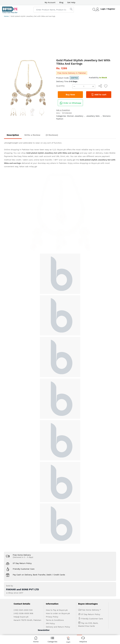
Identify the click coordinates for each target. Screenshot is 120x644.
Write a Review (32, 135)
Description (13, 135)
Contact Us (59, 582)
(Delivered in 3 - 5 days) (23, 477)
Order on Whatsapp (70, 103)
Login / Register (108, 9)
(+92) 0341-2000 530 (23, 529)
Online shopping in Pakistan (17, 150)
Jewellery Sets (93, 116)
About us (25, 582)
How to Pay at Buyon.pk (57, 529)
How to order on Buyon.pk (58, 533)
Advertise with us (37, 582)
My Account (50, 2)
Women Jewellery (75, 116)
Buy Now (70, 95)
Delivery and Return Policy (58, 546)
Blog (61, 2)
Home (6, 16)
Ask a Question (63, 110)
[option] (28, 83)
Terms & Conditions (55, 539)
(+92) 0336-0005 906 (23, 533)
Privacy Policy (52, 536)
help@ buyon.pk (21, 536)
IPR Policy (50, 543)
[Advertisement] (60, 38)
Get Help (71, 2)
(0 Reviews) (52, 135)
